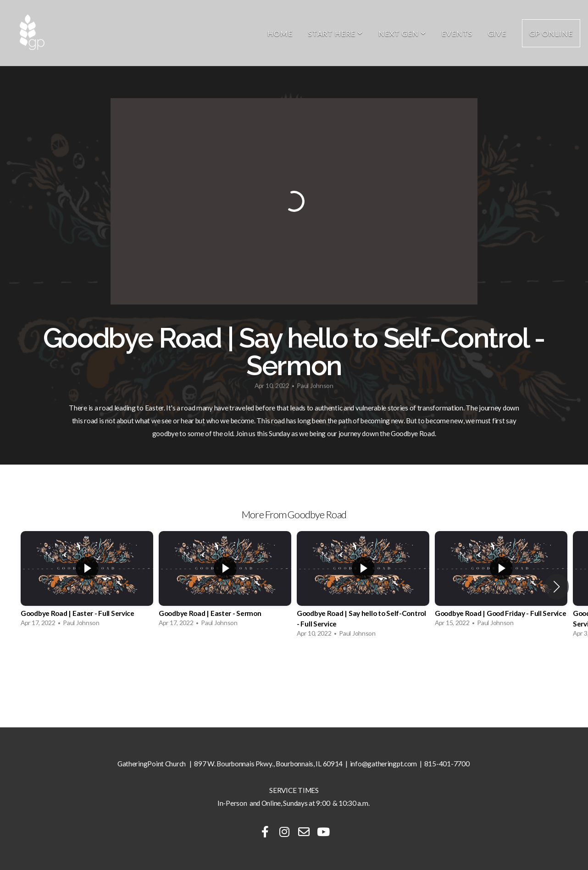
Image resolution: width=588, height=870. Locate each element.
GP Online (551, 33)
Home (280, 33)
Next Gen (402, 33)
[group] (87, 581)
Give (497, 33)
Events (457, 33)
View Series (294, 668)
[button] (557, 587)
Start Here (336, 33)
